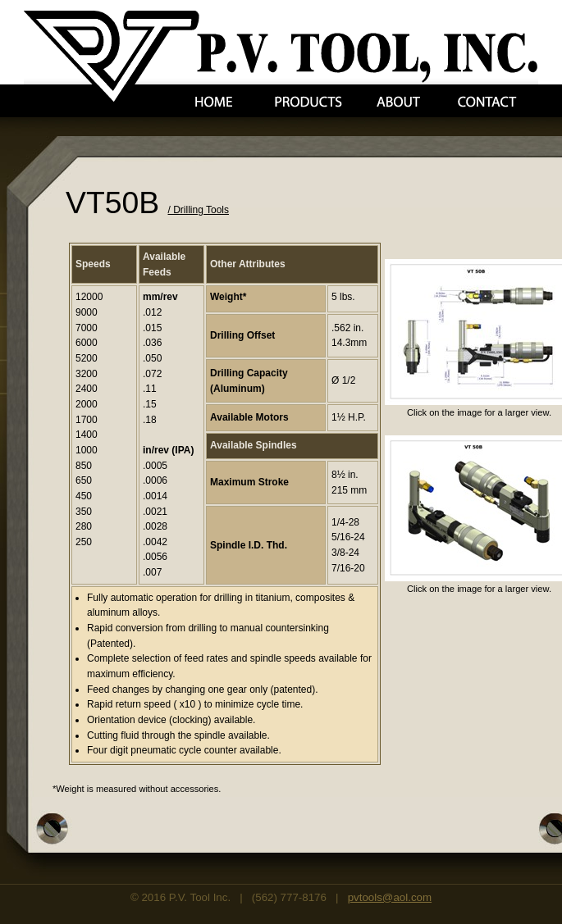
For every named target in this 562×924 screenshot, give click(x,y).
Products (308, 102)
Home (214, 102)
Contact (487, 102)
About (398, 102)
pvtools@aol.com (390, 897)
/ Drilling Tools (199, 210)
